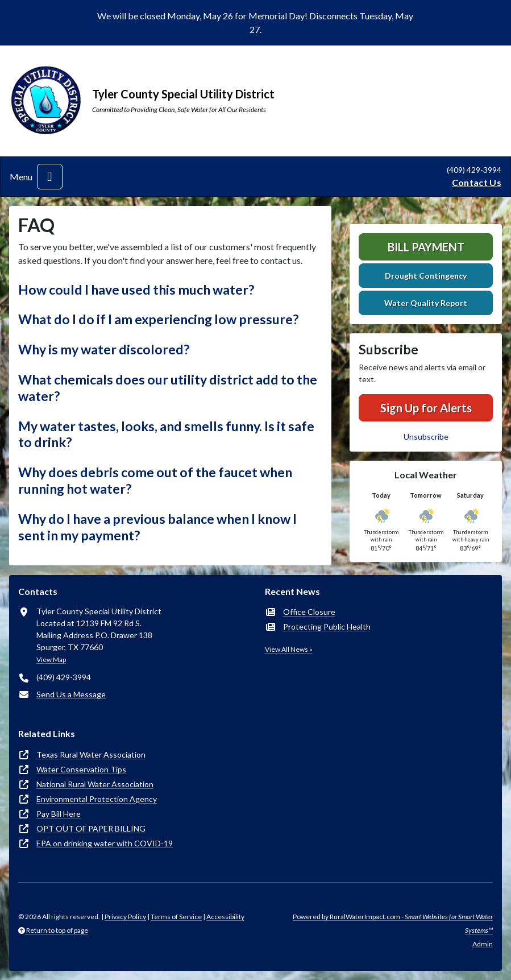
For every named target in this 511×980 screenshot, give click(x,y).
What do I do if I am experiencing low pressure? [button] (158, 319)
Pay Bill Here (59, 814)
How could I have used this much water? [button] (136, 290)
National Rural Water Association (95, 784)
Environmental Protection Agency (97, 799)
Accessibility (225, 917)
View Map (51, 659)
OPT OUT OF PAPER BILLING (91, 828)
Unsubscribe (426, 437)
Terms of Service (176, 917)
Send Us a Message (71, 694)
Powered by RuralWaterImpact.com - (393, 923)
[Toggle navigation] (50, 177)
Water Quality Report (426, 303)
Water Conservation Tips (81, 769)
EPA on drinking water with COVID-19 (105, 843)
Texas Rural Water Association (91, 754)
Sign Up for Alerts (426, 408)
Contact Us (477, 182)
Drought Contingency (426, 276)
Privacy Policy (125, 917)
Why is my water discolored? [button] (104, 349)
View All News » (289, 649)
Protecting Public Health (327, 627)
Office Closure (309, 612)
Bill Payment (426, 247)
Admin (483, 944)
